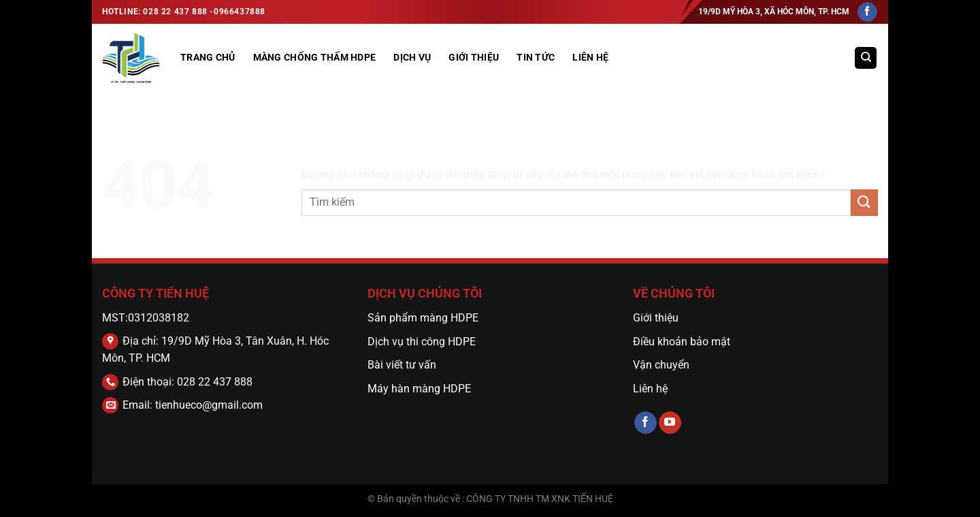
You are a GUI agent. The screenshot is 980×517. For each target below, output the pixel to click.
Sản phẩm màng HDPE (423, 318)
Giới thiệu (656, 318)
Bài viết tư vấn (402, 365)
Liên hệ (590, 58)
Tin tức (536, 58)
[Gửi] (864, 203)
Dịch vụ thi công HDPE (422, 342)
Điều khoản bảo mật (682, 342)
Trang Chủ (208, 58)
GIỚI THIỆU (474, 58)
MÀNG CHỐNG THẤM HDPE (315, 58)
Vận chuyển (663, 365)
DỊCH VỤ (412, 58)
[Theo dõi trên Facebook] (867, 12)
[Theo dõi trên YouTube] (670, 423)
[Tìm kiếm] (866, 58)
